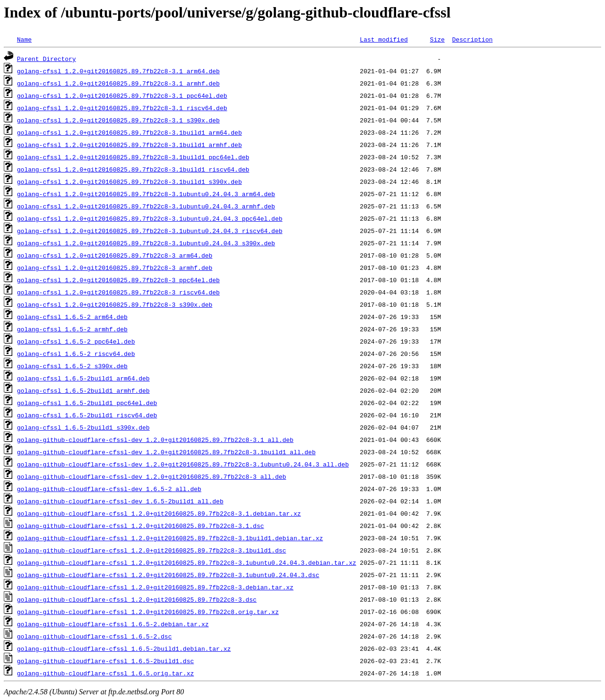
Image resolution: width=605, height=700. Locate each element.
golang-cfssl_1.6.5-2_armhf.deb (72, 329)
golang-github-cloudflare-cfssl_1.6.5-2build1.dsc (105, 661)
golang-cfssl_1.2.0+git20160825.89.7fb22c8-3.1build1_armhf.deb (130, 145)
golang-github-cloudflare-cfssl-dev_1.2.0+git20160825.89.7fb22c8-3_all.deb (151, 476)
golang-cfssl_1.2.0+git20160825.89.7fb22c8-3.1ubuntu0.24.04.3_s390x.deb (146, 243)
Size (437, 39)
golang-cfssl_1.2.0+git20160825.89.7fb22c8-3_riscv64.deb (118, 292)
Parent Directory (47, 59)
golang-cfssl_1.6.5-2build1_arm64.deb (83, 378)
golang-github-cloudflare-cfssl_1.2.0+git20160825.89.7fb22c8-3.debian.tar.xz (155, 587)
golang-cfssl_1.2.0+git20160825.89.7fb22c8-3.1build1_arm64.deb (130, 132)
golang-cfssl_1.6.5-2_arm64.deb (72, 317)
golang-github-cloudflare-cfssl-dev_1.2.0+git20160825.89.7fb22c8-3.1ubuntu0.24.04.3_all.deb (183, 464)
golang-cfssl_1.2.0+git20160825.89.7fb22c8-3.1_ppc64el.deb (122, 95)
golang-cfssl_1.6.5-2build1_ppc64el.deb (87, 403)
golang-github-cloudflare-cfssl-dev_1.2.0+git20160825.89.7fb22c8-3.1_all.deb (155, 440)
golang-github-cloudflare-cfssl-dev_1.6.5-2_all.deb (109, 489)
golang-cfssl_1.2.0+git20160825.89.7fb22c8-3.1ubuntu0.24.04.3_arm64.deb (146, 194)
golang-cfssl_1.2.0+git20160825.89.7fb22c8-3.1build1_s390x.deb (130, 181)
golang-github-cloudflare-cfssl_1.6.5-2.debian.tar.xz (113, 624)
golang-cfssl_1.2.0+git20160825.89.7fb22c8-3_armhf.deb (115, 268)
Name (24, 39)
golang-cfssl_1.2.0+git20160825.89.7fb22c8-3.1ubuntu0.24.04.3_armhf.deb (146, 206)
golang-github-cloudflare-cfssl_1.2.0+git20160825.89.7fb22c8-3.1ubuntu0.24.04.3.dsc (168, 575)
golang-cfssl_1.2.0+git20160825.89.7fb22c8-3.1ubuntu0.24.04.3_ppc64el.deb (150, 218)
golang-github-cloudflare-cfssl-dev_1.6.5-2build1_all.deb (120, 501)
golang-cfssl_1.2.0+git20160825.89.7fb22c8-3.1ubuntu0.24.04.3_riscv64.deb (150, 231)
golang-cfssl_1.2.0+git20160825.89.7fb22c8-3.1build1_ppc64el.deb (133, 157)
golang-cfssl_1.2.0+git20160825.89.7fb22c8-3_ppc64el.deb (118, 280)
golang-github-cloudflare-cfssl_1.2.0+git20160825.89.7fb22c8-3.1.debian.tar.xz (159, 513)
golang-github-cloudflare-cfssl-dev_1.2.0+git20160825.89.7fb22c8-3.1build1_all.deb (166, 452)
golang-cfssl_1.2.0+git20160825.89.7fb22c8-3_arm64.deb (115, 255)
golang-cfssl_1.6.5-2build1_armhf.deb (83, 390)
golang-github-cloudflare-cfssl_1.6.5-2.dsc (95, 636)
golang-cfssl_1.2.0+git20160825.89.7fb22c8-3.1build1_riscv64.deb (133, 169)
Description (472, 39)
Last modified (384, 39)
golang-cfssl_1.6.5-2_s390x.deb (72, 366)
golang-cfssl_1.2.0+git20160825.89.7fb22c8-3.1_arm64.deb (118, 71)
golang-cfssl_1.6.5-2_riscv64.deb (76, 354)
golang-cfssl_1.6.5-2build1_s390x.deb (83, 427)
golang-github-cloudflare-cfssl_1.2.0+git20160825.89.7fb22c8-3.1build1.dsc (151, 550)
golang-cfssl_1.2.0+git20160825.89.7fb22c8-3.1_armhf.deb (118, 83)
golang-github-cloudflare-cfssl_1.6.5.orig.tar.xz (105, 673)
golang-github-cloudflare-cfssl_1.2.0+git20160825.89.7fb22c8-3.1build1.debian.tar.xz (170, 538)
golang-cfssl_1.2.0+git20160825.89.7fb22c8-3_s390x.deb (115, 304)
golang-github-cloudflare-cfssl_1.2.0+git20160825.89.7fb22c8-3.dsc (137, 599)
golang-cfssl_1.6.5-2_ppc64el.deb (76, 341)
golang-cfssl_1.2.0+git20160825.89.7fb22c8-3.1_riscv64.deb (122, 108)
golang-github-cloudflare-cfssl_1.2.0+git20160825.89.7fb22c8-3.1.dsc (141, 526)
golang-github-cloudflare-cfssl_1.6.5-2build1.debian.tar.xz (124, 648)
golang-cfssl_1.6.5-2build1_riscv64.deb (87, 415)
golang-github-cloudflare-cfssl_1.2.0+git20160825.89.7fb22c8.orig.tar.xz (148, 612)
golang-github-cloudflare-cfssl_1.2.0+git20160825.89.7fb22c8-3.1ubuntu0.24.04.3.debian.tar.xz (187, 562)
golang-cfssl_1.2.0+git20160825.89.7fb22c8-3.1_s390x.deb (118, 120)
